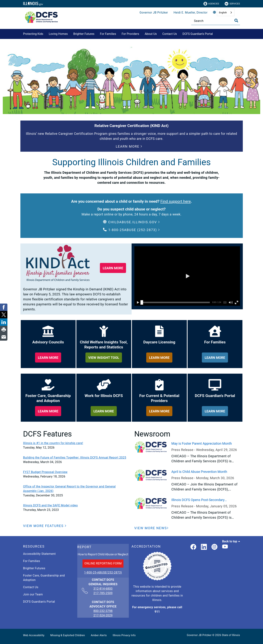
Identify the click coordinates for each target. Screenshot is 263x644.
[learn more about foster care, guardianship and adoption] (48, 411)
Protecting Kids (33, 34)
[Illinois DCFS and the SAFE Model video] (76, 505)
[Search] (216, 21)
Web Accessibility (34, 635)
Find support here (176, 201)
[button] (129, 146)
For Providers (130, 34)
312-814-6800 (103, 589)
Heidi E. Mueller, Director (190, 13)
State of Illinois (231, 635)
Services (232, 4)
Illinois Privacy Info (124, 635)
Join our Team (33, 594)
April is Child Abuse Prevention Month (199, 472)
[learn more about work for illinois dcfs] (104, 411)
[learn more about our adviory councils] (48, 358)
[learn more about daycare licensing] (159, 358)
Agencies (211, 4)
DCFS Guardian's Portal (198, 34)
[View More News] (152, 528)
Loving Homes (58, 34)
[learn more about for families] (215, 358)
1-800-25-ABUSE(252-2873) (103, 573)
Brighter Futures (84, 34)
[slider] (142, 302)
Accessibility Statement (39, 554)
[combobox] (226, 13)
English (223, 13)
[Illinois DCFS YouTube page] (225, 547)
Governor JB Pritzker (154, 13)
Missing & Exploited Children (68, 635)
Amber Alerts (99, 635)
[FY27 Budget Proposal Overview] (76, 472)
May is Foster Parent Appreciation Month (202, 443)
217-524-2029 (103, 615)
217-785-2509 (103, 593)
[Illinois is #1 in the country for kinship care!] (76, 443)
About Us (151, 34)
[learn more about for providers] (159, 411)
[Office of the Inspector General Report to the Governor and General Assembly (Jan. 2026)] (76, 489)
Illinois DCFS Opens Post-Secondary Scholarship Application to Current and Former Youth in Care (206, 500)
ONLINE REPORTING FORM (103, 563)
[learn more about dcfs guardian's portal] (215, 411)
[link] (193, 547)
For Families (108, 34)
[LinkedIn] (204, 547)
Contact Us (170, 34)
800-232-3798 (103, 611)
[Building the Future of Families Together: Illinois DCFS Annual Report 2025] (76, 458)
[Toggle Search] (236, 21)
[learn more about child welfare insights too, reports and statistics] (104, 358)
